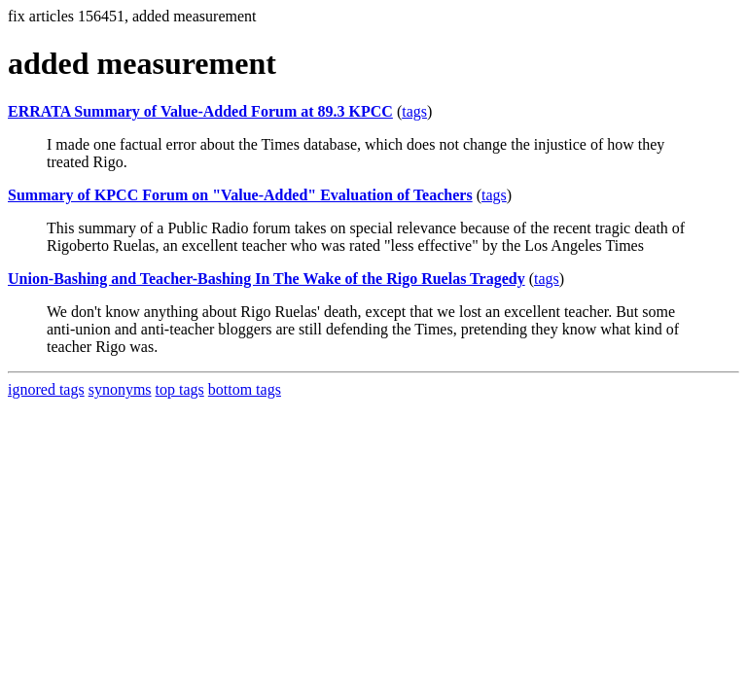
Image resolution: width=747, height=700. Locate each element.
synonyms (120, 389)
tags (414, 111)
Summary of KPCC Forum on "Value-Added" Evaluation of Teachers (240, 195)
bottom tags (245, 389)
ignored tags (46, 389)
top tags (180, 389)
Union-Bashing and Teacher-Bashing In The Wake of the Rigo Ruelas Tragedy (267, 279)
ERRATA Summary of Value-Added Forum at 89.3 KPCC (200, 111)
